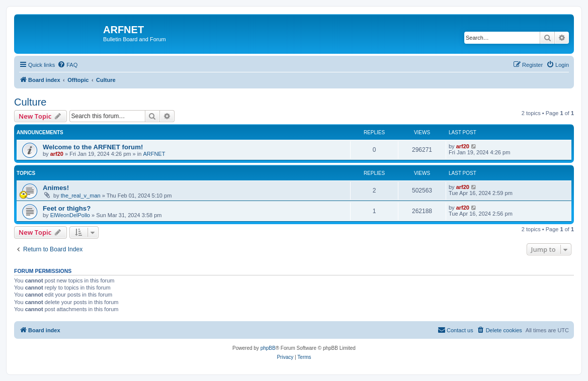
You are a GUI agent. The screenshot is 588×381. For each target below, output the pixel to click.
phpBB (268, 348)
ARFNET (154, 154)
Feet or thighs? (67, 208)
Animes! (56, 188)
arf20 (57, 154)
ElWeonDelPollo (70, 215)
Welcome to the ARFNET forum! (93, 147)
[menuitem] (67, 65)
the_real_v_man (81, 196)
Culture (30, 102)
